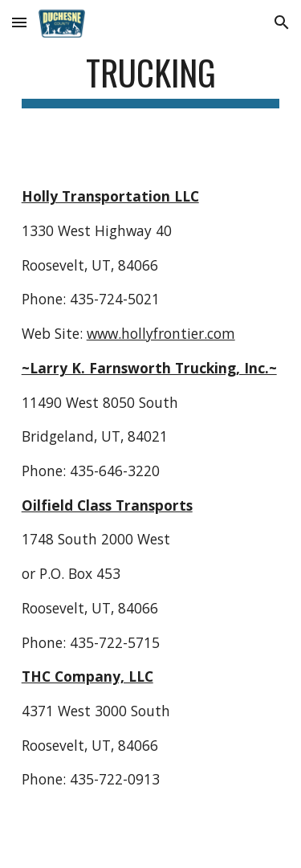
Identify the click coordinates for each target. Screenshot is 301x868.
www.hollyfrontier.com (161, 333)
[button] (19, 22)
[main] (151, 80)
